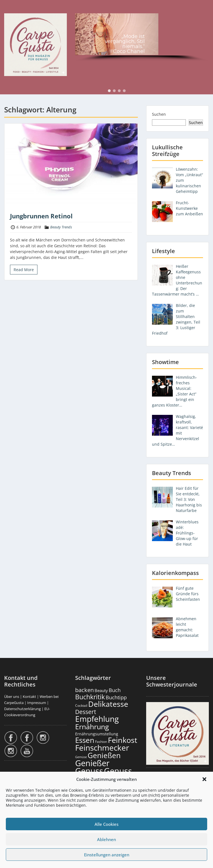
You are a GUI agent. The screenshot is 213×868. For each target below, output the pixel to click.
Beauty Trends (61, 227)
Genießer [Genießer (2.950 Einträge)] (92, 763)
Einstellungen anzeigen (107, 855)
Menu (10, 9)
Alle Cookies (106, 824)
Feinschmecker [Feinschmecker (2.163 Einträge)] (102, 748)
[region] (142, 38)
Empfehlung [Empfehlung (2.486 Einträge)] (97, 719)
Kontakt (29, 697)
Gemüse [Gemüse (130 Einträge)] (81, 757)
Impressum (37, 703)
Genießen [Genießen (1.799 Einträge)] (104, 755)
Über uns (12, 697)
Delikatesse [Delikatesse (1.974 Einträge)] (108, 704)
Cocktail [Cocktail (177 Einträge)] (81, 706)
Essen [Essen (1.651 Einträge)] (85, 740)
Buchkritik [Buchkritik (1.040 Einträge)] (90, 697)
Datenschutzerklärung (22, 709)
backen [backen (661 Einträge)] (84, 690)
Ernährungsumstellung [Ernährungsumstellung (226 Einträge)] (97, 734)
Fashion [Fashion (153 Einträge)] (101, 742)
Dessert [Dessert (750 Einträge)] (86, 712)
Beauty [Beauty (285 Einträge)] (101, 691)
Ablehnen (106, 839)
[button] (204, 779)
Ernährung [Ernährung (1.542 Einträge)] (92, 726)
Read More (24, 270)
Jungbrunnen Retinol (41, 216)
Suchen (159, 114)
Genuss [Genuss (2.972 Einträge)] (89, 771)
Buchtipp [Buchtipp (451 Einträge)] (116, 697)
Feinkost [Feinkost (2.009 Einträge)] (123, 740)
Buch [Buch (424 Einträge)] (115, 690)
